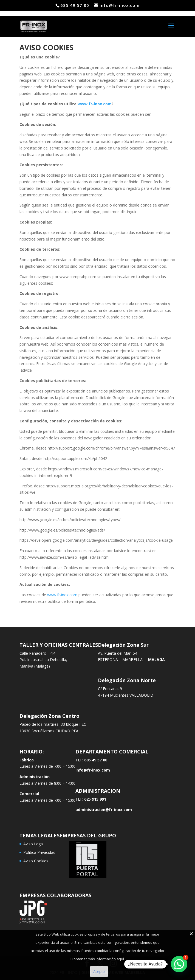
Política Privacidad (39, 852)
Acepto (99, 971)
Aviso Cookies (36, 861)
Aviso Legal (33, 844)
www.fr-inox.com (95, 104)
